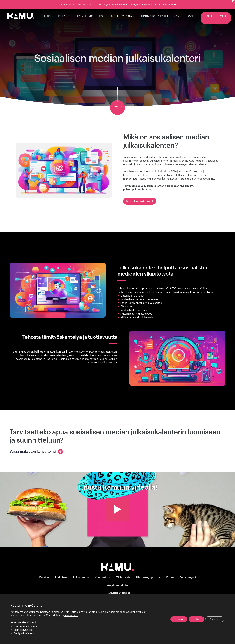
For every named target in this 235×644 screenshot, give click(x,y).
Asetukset (215, 619)
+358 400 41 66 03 (118, 593)
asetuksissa (71, 615)
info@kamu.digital (117, 585)
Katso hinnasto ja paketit (140, 201)
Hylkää (196, 619)
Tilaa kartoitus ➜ (167, 4)
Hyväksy (179, 619)
